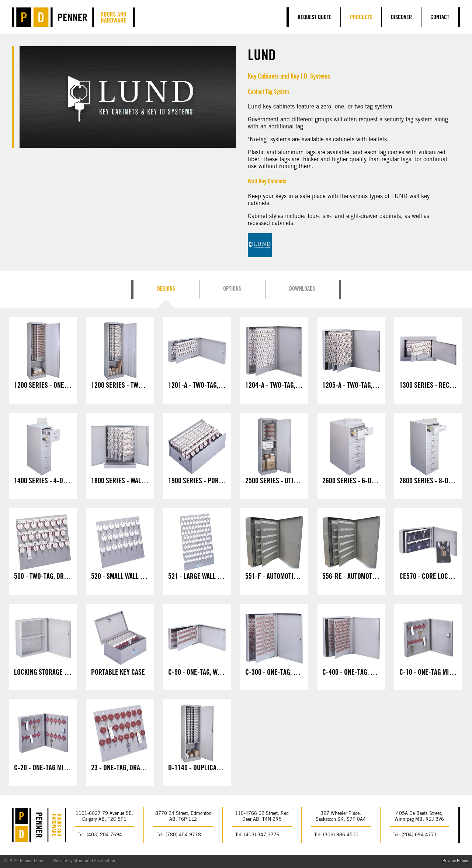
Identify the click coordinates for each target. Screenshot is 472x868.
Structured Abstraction (94, 861)
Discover (401, 18)
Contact (440, 18)
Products (361, 18)
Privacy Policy (455, 861)
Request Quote (315, 18)
